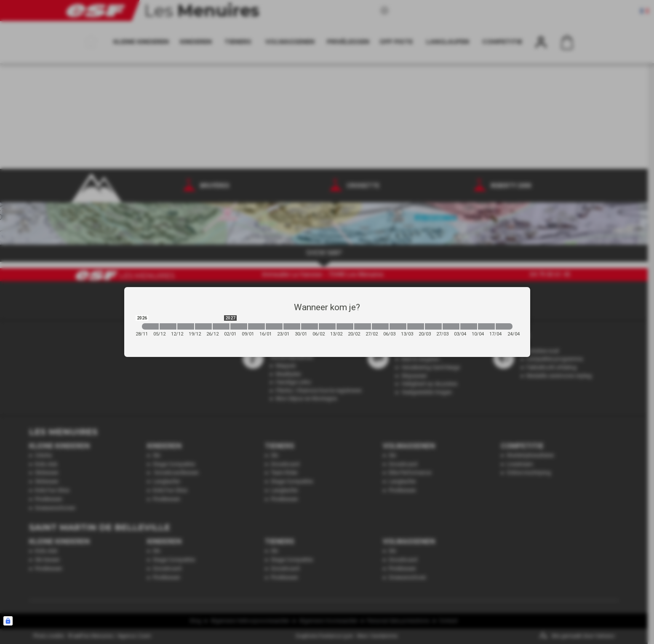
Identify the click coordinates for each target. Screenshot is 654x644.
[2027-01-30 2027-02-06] (310, 326)
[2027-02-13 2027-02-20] (345, 326)
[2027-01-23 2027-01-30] (292, 326)
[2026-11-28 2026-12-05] (150, 326)
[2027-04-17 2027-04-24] (504, 326)
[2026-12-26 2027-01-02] (221, 326)
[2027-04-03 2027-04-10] (469, 326)
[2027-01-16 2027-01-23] (274, 326)
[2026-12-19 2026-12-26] (203, 326)
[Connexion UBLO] (8, 621)
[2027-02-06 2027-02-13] (327, 326)
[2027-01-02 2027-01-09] (239, 326)
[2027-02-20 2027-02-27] (363, 326)
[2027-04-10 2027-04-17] (486, 326)
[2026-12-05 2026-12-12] (168, 326)
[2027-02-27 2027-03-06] (380, 326)
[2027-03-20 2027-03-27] (433, 326)
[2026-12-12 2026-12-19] (186, 326)
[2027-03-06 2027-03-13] (398, 326)
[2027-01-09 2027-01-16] (256, 326)
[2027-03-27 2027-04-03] (451, 326)
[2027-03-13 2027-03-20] (416, 326)
